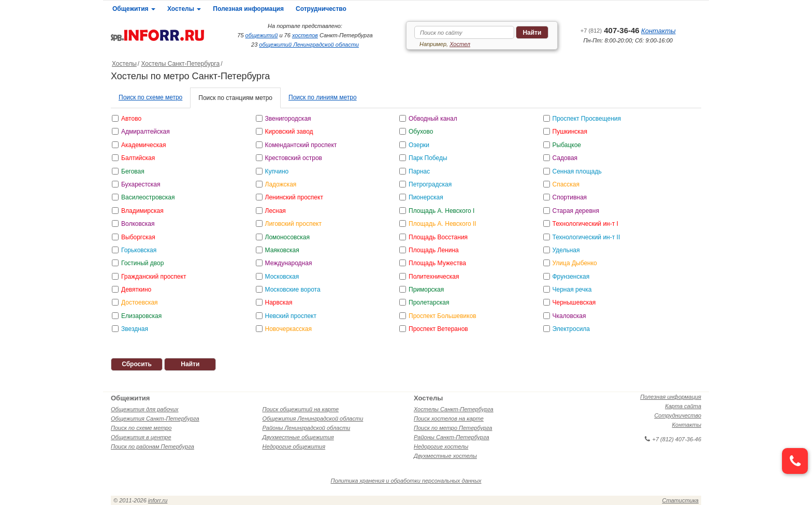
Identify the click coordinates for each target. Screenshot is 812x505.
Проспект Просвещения (587, 119)
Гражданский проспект (154, 277)
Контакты (658, 31)
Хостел (460, 44)
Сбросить (137, 364)
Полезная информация (248, 9)
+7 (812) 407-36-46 (673, 439)
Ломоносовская (288, 237)
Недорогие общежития (294, 446)
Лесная (275, 211)
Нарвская (279, 302)
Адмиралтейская (146, 132)
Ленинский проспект (294, 197)
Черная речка (572, 290)
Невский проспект (291, 316)
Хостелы (184, 9)
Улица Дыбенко (575, 263)
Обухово (421, 132)
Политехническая (434, 277)
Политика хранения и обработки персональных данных (406, 481)
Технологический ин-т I (585, 224)
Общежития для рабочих (145, 409)
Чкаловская (569, 316)
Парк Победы (428, 158)
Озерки (419, 145)
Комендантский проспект (301, 145)
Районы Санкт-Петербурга (452, 437)
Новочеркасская (288, 329)
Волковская (138, 224)
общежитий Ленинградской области (309, 45)
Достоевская (140, 302)
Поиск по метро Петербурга (453, 428)
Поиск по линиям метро (323, 97)
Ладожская (281, 184)
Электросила (571, 329)
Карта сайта (683, 406)
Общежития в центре (141, 437)
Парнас (419, 171)
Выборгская (138, 237)
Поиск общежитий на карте (301, 409)
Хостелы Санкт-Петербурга (180, 64)
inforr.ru (158, 500)
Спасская (566, 184)
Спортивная (570, 197)
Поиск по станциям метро (235, 98)
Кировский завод (289, 132)
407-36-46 (610, 30)
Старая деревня (576, 211)
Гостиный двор (142, 263)
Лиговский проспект (294, 224)
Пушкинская (570, 132)
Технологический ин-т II (586, 237)
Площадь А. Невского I (441, 211)
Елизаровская (141, 316)
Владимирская (142, 211)
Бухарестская (141, 184)
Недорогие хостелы (441, 446)
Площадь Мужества (437, 263)
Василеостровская (148, 197)
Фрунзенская (571, 277)
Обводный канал (433, 119)
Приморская (426, 290)
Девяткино (136, 290)
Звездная (135, 329)
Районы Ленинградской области (307, 428)
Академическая (143, 145)
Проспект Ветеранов (438, 329)
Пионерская (426, 197)
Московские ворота (293, 290)
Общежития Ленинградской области (313, 419)
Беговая (133, 171)
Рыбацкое (567, 145)
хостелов (305, 35)
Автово (131, 119)
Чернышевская (574, 302)
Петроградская (430, 184)
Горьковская (139, 250)
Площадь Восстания (438, 237)
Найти (532, 33)
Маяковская (282, 250)
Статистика (680, 500)
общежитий (262, 35)
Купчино (277, 171)
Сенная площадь (577, 171)
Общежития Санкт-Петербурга (155, 419)
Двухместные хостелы (445, 456)
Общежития (134, 9)
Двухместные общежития (298, 437)
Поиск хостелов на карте (449, 419)
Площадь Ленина (434, 250)
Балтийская (138, 158)
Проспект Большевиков (443, 316)
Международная (289, 263)
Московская (282, 277)
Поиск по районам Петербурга (153, 446)
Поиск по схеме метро (150, 97)
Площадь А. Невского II (443, 224)
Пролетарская (429, 302)
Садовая (565, 158)
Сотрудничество (321, 9)
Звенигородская (288, 119)
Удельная (566, 250)
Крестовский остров (294, 158)
